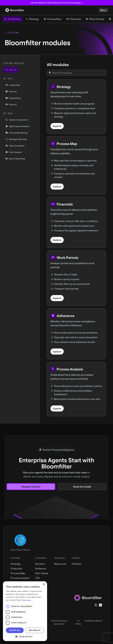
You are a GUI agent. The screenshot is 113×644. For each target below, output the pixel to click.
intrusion (40, 564)
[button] (103, 10)
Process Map (18, 573)
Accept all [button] (15, 630)
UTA (37, 578)
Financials (16, 569)
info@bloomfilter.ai (94, 621)
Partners (77, 564)
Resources (60, 564)
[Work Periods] (95, 19)
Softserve (41, 569)
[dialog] (25, 611)
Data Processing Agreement (59, 622)
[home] (15, 10)
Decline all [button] (35, 630)
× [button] (44, 584)
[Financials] (74, 19)
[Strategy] (32, 19)
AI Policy (78, 622)
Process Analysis (20, 578)
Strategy (16, 564)
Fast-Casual (42, 573)
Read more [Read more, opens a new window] (26, 600)
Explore (57, 126)
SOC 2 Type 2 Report (20, 550)
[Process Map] (53, 19)
